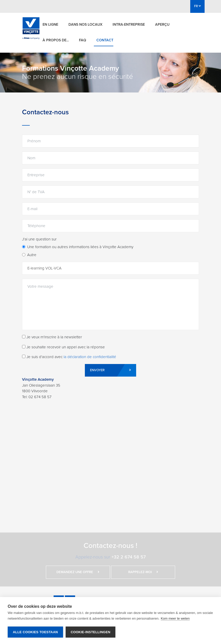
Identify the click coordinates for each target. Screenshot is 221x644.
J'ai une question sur (39, 239)
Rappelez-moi (143, 572)
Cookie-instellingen (91, 632)
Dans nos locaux (85, 25)
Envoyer (110, 370)
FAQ (83, 40)
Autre (32, 255)
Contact (105, 40)
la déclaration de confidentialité (90, 357)
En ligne (50, 25)
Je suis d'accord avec (69, 357)
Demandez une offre (78, 572)
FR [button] (197, 6)
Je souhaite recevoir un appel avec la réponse (63, 347)
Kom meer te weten (175, 618)
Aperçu (162, 25)
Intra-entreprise (129, 25)
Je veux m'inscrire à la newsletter (52, 337)
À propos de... (56, 40)
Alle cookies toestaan (35, 632)
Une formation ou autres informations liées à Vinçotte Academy (80, 247)
